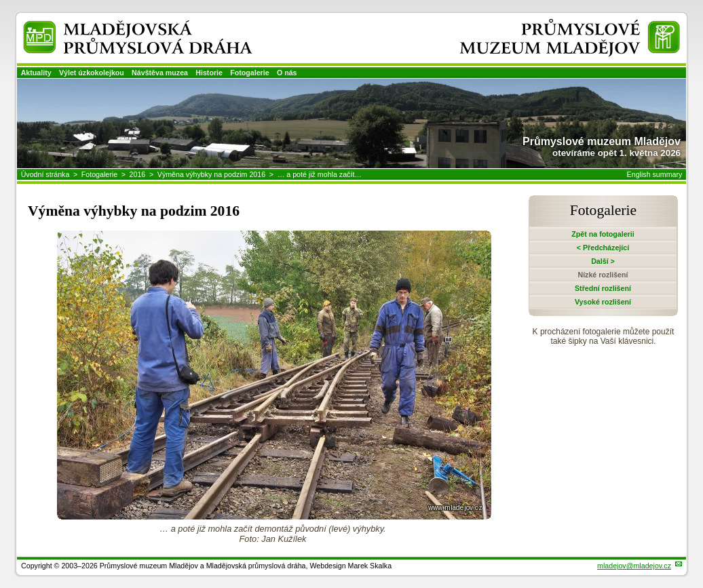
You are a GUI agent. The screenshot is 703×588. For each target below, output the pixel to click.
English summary (655, 174)
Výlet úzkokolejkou (92, 73)
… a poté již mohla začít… (320, 174)
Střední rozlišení (603, 288)
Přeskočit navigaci (1, 1)
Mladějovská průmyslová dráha (119, 26)
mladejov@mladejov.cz (634, 566)
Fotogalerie (249, 73)
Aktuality (36, 73)
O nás (287, 73)
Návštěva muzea (160, 73)
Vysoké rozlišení (603, 302)
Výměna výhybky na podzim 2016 (211, 174)
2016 (138, 174)
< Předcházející (603, 248)
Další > (603, 261)
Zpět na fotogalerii (603, 234)
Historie (209, 73)
